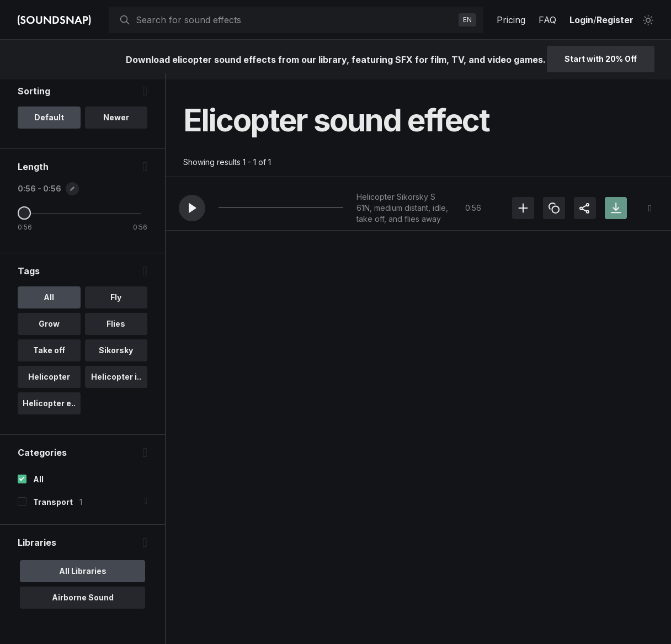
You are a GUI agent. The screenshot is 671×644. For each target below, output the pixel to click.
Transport (53, 508)
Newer (116, 123)
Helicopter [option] (49, 383)
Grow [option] (49, 330)
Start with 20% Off (601, 59)
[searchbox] (295, 20)
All (38, 485)
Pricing (511, 20)
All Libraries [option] (83, 577)
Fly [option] (116, 303)
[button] (192, 208)
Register (615, 20)
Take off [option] (49, 356)
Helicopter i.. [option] (116, 383)
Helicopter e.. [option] (49, 409)
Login (581, 20)
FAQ (547, 20)
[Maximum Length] (24, 219)
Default (49, 123)
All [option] (49, 303)
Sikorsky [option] (116, 356)
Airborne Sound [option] (83, 603)
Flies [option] (116, 330)
